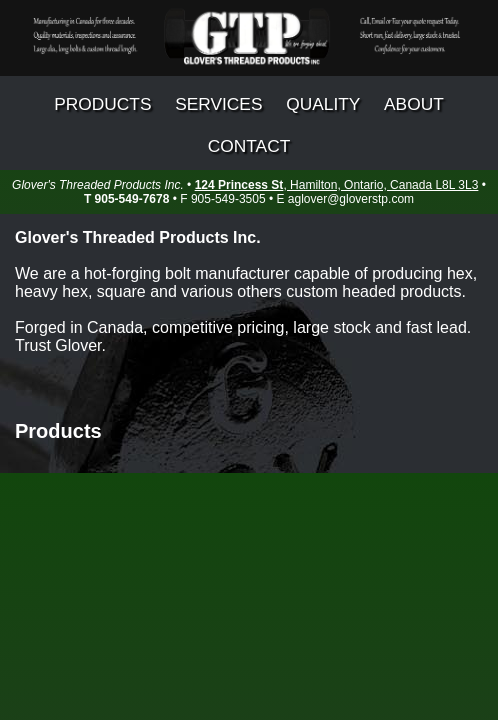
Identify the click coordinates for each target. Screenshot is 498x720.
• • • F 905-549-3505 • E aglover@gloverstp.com (249, 192)
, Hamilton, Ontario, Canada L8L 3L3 (337, 185)
